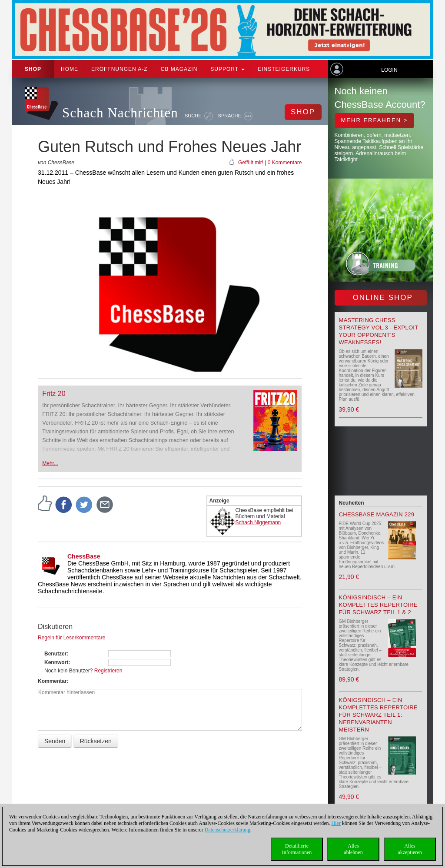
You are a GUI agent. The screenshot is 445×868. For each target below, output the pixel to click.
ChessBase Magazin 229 (377, 514)
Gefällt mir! (251, 163)
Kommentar (52, 681)
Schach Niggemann (258, 522)
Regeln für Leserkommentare (71, 638)
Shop (33, 69)
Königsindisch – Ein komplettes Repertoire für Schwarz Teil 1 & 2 (378, 605)
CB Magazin (179, 69)
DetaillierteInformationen (297, 849)
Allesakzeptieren (410, 849)
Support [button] (227, 69)
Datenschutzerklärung (227, 830)
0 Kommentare (285, 163)
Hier (336, 823)
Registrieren (108, 671)
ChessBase (84, 556)
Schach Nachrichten (120, 113)
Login (389, 70)
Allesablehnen (353, 849)
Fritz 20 (54, 394)
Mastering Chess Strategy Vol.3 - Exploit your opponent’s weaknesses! (379, 331)
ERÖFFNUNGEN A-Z (120, 69)
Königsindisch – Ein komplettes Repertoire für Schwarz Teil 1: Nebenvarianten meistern (378, 715)
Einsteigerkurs (284, 69)
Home (70, 69)
